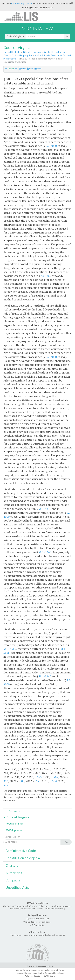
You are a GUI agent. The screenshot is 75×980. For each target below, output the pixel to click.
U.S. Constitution (38, 925)
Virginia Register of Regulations (37, 922)
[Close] (72, 3)
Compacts (13, 880)
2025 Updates (14, 830)
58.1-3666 (10, 649)
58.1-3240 (45, 509)
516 (56, 777)
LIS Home (30, 966)
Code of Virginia (15, 36)
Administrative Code (21, 851)
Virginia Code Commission (38, 919)
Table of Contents (12, 52)
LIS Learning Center (22, 3)
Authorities (14, 873)
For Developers (37, 932)
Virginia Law (38, 29)
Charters (12, 865)
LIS (23, 16)
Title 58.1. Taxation (32, 52)
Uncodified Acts (17, 887)
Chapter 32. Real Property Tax (18, 55)
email (38, 69)
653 (38, 781)
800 (22, 781)
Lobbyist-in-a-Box (45, 966)
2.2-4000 (51, 146)
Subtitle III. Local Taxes (54, 52)
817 (6, 781)
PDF (30, 69)
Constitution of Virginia (23, 858)
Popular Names (15, 823)
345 (6, 785)
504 (54, 781)
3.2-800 (46, 276)
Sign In (53, 976)
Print (22, 69)
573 (39, 777)
